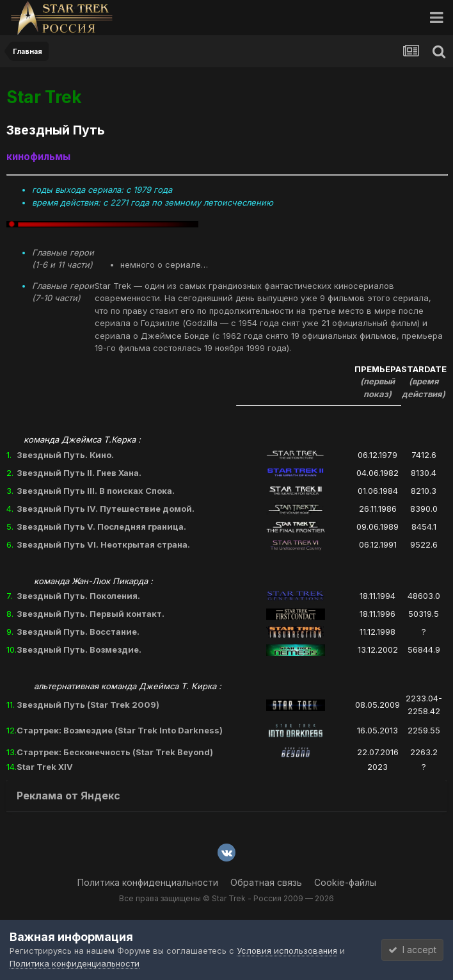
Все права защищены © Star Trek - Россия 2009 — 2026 (226, 898)
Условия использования (287, 951)
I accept (412, 950)
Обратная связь (266, 882)
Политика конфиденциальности (148, 882)
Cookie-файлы (345, 882)
